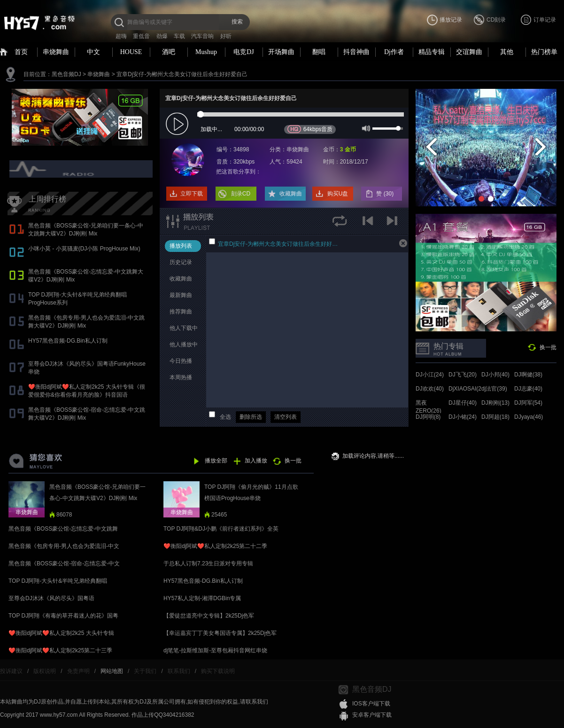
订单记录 (545, 20)
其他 (507, 52)
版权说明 (45, 671)
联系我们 (179, 671)
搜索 (237, 22)
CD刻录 (496, 20)
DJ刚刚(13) (495, 403)
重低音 (141, 36)
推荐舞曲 (181, 312)
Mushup (206, 52)
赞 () (386, 194)
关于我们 (145, 671)
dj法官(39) (494, 389)
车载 (179, 36)
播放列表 (181, 246)
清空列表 (286, 417)
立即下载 (192, 194)
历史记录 (181, 262)
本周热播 (181, 377)
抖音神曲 (356, 52)
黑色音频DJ (66, 74)
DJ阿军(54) (528, 403)
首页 (21, 52)
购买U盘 (338, 194)
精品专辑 (432, 52)
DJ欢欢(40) (430, 389)
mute (365, 128)
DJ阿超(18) (495, 417)
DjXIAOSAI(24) (467, 389)
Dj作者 (394, 52)
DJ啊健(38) (528, 375)
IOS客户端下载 (371, 704)
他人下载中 (184, 328)
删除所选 (251, 417)
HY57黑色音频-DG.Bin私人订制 (68, 341)
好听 (226, 36)
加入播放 (256, 461)
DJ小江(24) (430, 375)
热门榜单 (544, 52)
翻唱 (319, 52)
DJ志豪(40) (528, 389)
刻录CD (241, 194)
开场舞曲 (281, 52)
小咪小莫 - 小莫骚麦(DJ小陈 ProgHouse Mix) (84, 249)
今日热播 (181, 361)
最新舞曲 (181, 295)
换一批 (548, 347)
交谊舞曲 (469, 52)
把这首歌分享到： (239, 172)
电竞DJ (244, 52)
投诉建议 (11, 671)
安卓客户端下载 (372, 715)
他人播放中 (184, 344)
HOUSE (131, 52)
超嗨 (121, 36)
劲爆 (162, 36)
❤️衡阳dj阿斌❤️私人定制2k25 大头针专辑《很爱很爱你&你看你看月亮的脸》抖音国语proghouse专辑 (87, 395)
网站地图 (112, 671)
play (178, 124)
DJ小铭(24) (463, 417)
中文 (93, 52)
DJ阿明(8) (428, 417)
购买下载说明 (218, 671)
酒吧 (169, 52)
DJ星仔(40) (463, 403)
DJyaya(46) (529, 417)
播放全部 (216, 461)
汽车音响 (202, 36)
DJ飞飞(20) (463, 375)
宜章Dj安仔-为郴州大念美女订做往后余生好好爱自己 (182, 74)
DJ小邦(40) (495, 375)
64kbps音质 (310, 129)
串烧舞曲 (56, 52)
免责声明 (78, 671)
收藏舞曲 (291, 194)
